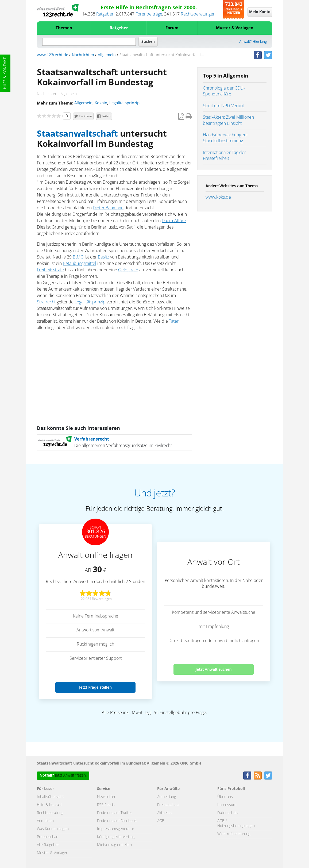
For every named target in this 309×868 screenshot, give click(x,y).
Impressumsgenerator (116, 829)
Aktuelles (165, 813)
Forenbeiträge (149, 14)
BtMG (78, 257)
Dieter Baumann (108, 208)
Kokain (101, 103)
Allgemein (107, 55)
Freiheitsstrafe (50, 270)
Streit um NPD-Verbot (223, 106)
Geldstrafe (128, 270)
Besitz (103, 257)
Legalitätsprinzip (124, 103)
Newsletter (106, 797)
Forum (172, 28)
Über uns (225, 797)
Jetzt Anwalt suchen (214, 669)
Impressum (227, 805)
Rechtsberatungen (198, 14)
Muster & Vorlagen (235, 28)
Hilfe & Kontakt (5, 73)
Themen (64, 28)
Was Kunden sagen (53, 829)
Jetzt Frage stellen (95, 687)
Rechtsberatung (50, 813)
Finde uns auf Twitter (115, 813)
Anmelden (45, 821)
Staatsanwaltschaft (77, 134)
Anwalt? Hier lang (253, 42)
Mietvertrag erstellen (114, 845)
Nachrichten (83, 55)
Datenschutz (228, 813)
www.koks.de (218, 197)
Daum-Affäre (174, 221)
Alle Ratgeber (48, 845)
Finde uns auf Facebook (117, 821)
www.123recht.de (53, 55)
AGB (161, 821)
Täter (174, 321)
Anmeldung (167, 797)
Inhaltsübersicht (50, 797)
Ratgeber (105, 14)
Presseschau (48, 837)
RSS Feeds (106, 805)
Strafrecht (46, 302)
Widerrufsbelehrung (234, 834)
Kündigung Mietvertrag (116, 837)
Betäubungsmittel (80, 264)
